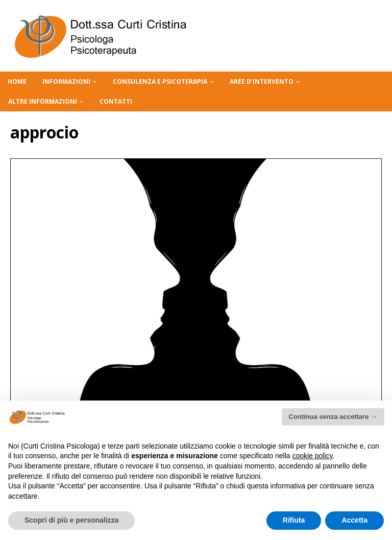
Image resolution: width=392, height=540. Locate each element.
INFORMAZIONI (66, 81)
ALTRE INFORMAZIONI (43, 101)
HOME (17, 81)
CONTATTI (116, 101)
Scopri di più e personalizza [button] (71, 520)
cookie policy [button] (312, 456)
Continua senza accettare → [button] (333, 417)
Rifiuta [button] (294, 520)
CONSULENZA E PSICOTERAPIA (160, 81)
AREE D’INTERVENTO (262, 81)
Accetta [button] (354, 520)
